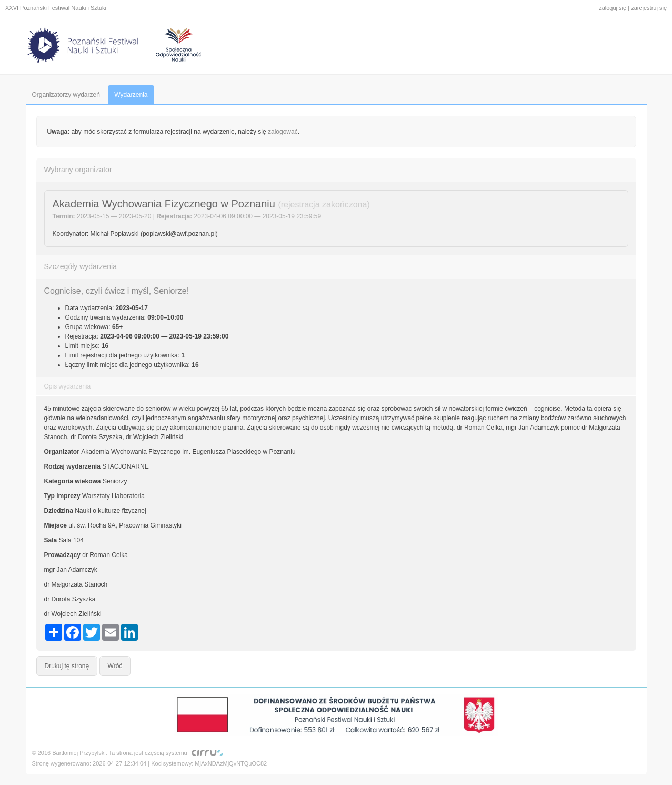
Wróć (115, 666)
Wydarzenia (131, 95)
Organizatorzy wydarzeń (66, 95)
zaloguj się (613, 8)
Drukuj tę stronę (67, 666)
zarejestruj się (649, 8)
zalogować (283, 132)
